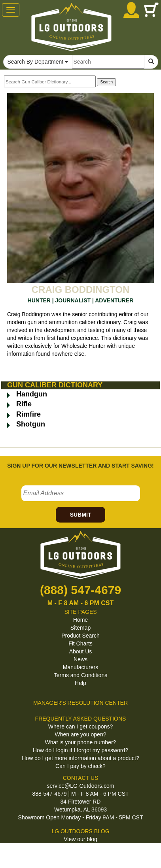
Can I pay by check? (80, 766)
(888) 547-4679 (80, 590)
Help (80, 683)
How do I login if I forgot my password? (80, 750)
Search (106, 82)
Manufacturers (80, 667)
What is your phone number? (81, 742)
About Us (81, 651)
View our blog (80, 839)
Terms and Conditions (80, 675)
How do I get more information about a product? (80, 758)
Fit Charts (80, 643)
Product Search (80, 636)
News (80, 659)
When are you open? (81, 734)
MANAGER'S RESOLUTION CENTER (80, 703)
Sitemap (80, 628)
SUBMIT (81, 515)
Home (80, 620)
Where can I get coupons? (80, 726)
